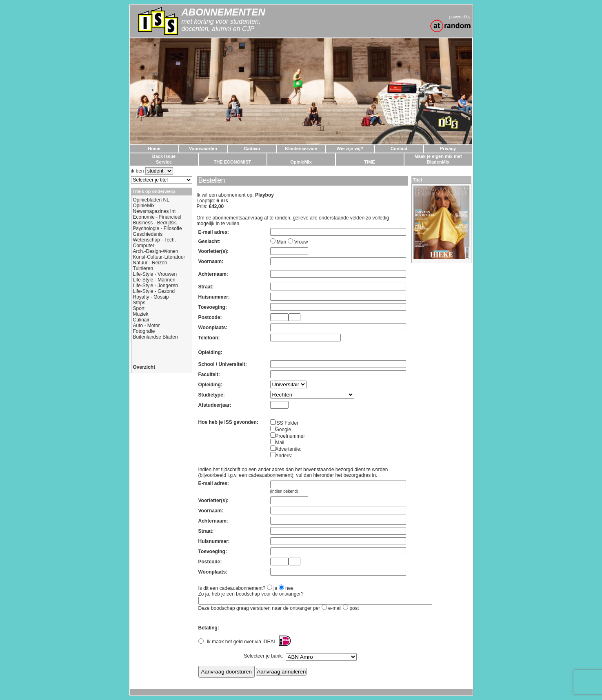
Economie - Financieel (157, 217)
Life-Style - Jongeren (156, 286)
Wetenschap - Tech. (155, 240)
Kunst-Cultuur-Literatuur (159, 257)
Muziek (141, 314)
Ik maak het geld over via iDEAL (242, 642)
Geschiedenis (148, 234)
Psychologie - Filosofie (158, 228)
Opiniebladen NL (151, 200)
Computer (144, 246)
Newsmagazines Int (154, 211)
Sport (139, 308)
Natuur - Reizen (150, 263)
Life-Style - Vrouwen (155, 274)
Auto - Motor (147, 326)
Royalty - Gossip (151, 297)
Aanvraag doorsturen (227, 672)
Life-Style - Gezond (154, 291)
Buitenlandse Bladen (155, 337)
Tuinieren (143, 268)
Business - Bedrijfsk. (155, 223)
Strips (139, 303)
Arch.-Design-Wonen (156, 251)
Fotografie (144, 331)
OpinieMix (144, 206)
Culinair (141, 320)
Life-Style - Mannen (154, 280)
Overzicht (144, 367)
